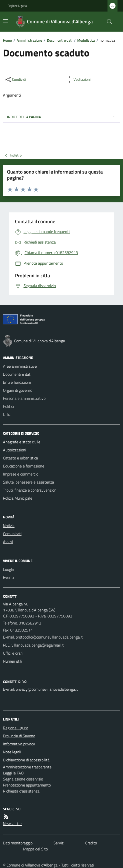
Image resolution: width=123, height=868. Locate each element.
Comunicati (12, 534)
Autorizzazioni (14, 450)
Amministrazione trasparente (27, 767)
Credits (91, 843)
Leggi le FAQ (13, 773)
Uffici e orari (13, 653)
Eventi (8, 577)
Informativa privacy (19, 744)
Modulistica (86, 40)
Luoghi (8, 569)
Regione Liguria (17, 6)
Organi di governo (18, 390)
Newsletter (12, 824)
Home (7, 40)
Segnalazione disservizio (23, 779)
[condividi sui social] (15, 80)
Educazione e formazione (24, 466)
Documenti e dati (60, 40)
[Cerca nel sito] (107, 22)
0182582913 (30, 623)
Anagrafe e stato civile (22, 442)
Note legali (12, 752)
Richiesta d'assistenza (21, 791)
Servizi (59, 843)
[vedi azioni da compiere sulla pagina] (78, 80)
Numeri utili (12, 661)
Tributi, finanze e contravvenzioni (30, 490)
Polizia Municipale (18, 498)
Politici (8, 406)
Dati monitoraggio (18, 843)
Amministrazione (29, 40)
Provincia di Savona (19, 736)
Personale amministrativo (24, 398)
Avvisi (8, 542)
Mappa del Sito (35, 849)
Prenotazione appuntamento (27, 785)
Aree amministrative (20, 366)
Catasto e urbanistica (20, 458)
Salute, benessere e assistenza (28, 482)
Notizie (9, 526)
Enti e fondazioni (17, 382)
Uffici (7, 414)
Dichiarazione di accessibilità (26, 760)
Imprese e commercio (21, 474)
